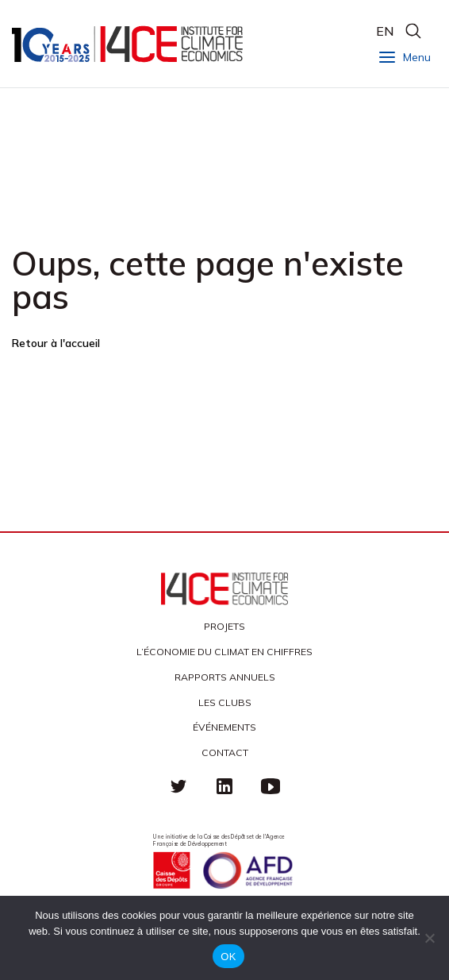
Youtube (271, 786)
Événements (224, 727)
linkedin (224, 786)
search (413, 31)
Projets (224, 626)
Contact (225, 752)
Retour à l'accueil (56, 343)
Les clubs (225, 702)
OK (228, 957)
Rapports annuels (225, 677)
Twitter (178, 786)
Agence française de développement (248, 870)
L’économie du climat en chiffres (224, 652)
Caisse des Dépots (171, 870)
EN (385, 31)
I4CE (129, 44)
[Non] (429, 938)
